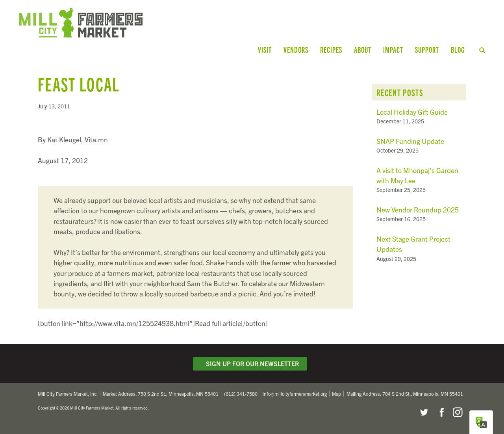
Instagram (458, 412)
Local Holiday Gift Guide (412, 112)
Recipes (331, 49)
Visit (265, 49)
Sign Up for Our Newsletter (250, 363)
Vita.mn (96, 139)
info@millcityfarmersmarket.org (295, 394)
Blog (458, 49)
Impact (393, 49)
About (363, 49)
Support (427, 49)
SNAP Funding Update (410, 141)
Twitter (424, 412)
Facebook (441, 412)
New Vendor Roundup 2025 (418, 210)
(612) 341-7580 (241, 394)
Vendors (296, 49)
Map (336, 394)
